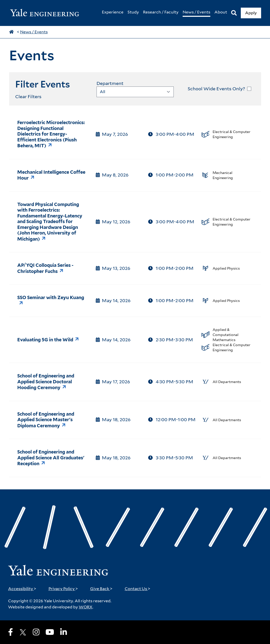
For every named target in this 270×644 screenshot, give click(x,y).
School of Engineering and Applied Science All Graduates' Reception (51, 458)
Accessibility (22, 589)
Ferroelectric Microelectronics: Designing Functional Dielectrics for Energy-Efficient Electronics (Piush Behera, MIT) (51, 134)
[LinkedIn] (63, 632)
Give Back (101, 589)
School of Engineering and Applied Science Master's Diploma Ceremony (46, 420)
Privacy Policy (63, 589)
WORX (86, 607)
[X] (23, 632)
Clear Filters (28, 97)
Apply (251, 13)
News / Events (34, 32)
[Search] (234, 13)
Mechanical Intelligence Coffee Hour (51, 175)
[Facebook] (11, 632)
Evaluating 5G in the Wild (45, 340)
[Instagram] (36, 632)
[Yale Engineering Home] (47, 13)
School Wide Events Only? (216, 89)
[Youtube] (50, 632)
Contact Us (138, 589)
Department (110, 83)
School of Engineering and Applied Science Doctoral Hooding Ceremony (46, 382)
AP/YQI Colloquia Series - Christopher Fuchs (45, 268)
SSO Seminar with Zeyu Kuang (51, 297)
